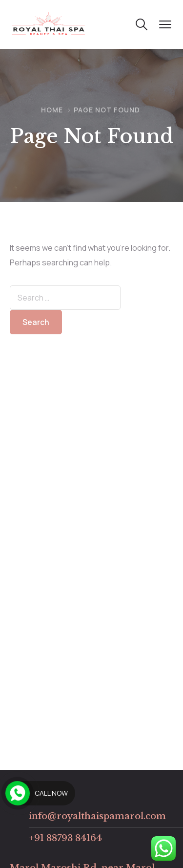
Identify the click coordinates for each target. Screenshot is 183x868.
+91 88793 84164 (65, 838)
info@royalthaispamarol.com (97, 816)
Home (52, 110)
